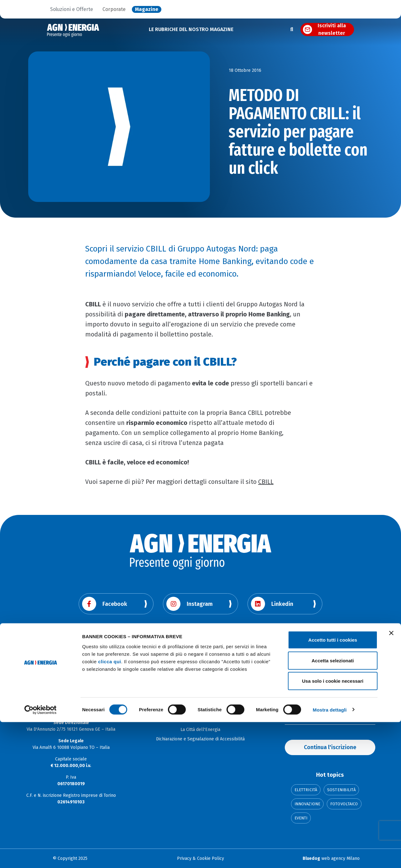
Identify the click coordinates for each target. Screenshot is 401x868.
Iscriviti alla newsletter (332, 29)
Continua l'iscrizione (330, 747)
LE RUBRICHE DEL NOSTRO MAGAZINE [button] (191, 29)
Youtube (103, 639)
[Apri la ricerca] (292, 29)
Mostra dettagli (330, 856)
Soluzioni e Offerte (72, 9)
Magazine (147, 9)
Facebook (105, 604)
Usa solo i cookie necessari (333, 827)
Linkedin (272, 604)
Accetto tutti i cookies (333, 786)
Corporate (114, 9)
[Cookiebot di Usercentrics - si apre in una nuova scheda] (41, 856)
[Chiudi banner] (391, 779)
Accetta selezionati (333, 806)
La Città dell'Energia (200, 730)
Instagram (190, 604)
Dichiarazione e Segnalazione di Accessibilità (200, 739)
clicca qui (109, 807)
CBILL (266, 482)
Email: (291, 717)
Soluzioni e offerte (200, 720)
